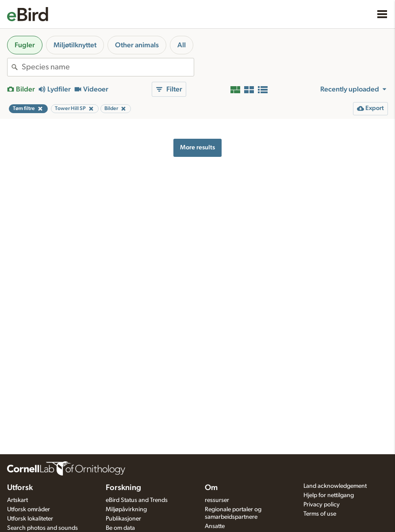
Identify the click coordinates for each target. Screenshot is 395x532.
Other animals (137, 45)
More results (197, 147)
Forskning (123, 488)
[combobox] (108, 67)
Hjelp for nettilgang (329, 495)
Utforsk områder (29, 509)
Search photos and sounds (42, 528)
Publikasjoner (123, 519)
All (182, 45)
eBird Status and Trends (137, 500)
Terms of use (320, 514)
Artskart (17, 500)
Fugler (25, 45)
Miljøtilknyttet (75, 45)
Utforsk (20, 488)
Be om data (120, 528)
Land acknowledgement (335, 486)
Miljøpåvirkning (126, 509)
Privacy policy (322, 505)
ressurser (217, 500)
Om (211, 488)
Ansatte (215, 526)
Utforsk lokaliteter (30, 519)
